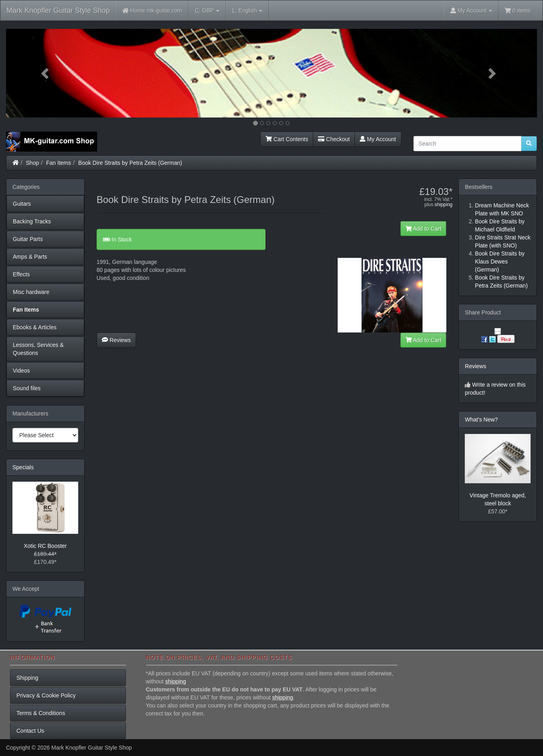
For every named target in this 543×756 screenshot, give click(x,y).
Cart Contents (287, 139)
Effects (21, 274)
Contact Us (30, 731)
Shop (33, 163)
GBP (207, 11)
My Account (378, 139)
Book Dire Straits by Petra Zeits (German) (130, 163)
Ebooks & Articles (35, 327)
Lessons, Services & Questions (38, 349)
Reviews (117, 340)
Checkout (334, 139)
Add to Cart (423, 229)
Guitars (22, 204)
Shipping (27, 678)
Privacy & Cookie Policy (46, 695)
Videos (21, 371)
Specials (23, 467)
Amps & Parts (30, 257)
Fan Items (59, 163)
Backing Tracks (32, 221)
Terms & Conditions (41, 713)
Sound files (27, 388)
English (247, 11)
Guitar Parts (28, 239)
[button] (46, 73)
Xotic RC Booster (45, 546)
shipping (444, 205)
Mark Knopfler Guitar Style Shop (58, 10)
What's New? (481, 420)
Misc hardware (31, 292)
